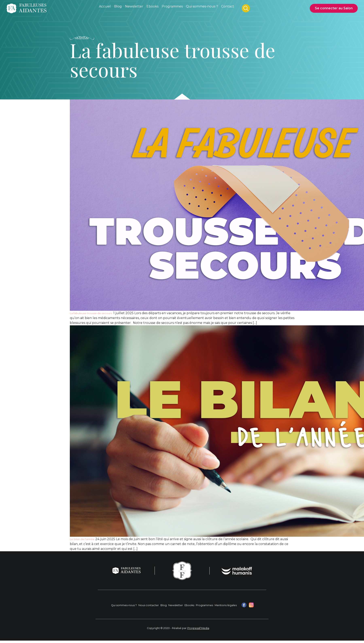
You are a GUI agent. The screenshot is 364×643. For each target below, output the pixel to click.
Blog (164, 605)
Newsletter (176, 605)
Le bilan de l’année (82, 539)
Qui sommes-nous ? (124, 605)
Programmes (204, 605)
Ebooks (189, 605)
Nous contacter (149, 605)
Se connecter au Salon (334, 8)
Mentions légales (226, 605)
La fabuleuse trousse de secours (91, 313)
